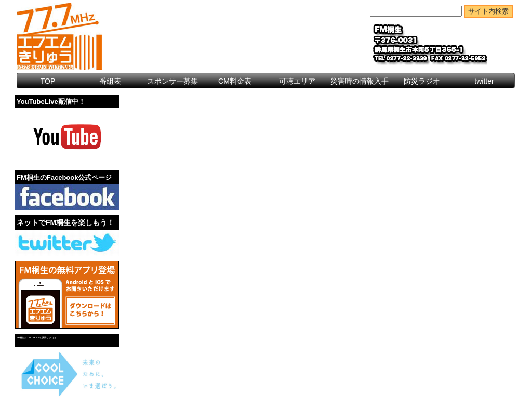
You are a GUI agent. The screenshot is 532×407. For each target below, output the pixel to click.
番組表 (110, 81)
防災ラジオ (422, 81)
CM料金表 (235, 81)
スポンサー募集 (172, 81)
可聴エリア (297, 81)
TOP (48, 81)
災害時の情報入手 (360, 81)
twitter (484, 81)
